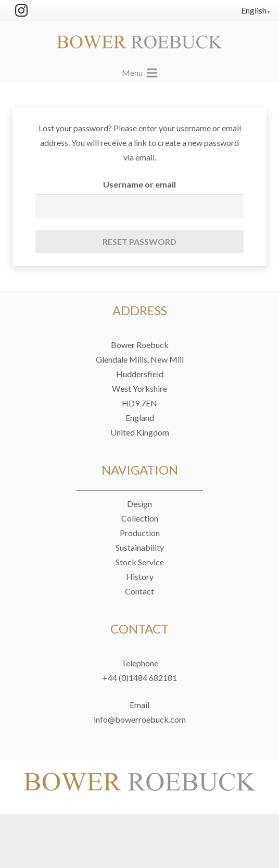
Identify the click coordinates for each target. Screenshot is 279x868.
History (140, 576)
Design (139, 504)
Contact (139, 591)
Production (140, 533)
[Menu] (139, 73)
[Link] (139, 42)
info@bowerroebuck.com (140, 719)
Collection (140, 518)
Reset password (139, 241)
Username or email (139, 184)
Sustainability (140, 547)
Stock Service (140, 562)
